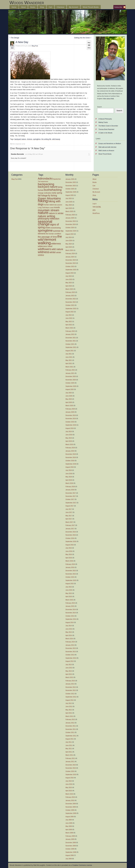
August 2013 (70, 661)
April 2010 (69, 791)
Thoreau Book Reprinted (106, 129)
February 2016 (70, 564)
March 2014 (69, 639)
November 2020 (71, 380)
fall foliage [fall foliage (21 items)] (43, 196)
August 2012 (70, 700)
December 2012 (71, 687)
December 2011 (71, 726)
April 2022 (69, 325)
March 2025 (69, 211)
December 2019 (71, 415)
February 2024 (70, 253)
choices (29, 139)
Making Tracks (103, 122)
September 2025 (71, 192)
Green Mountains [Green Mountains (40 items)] (49, 198)
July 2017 (69, 509)
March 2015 (69, 600)
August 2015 (70, 583)
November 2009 (71, 807)
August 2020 (70, 389)
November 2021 (71, 341)
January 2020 (70, 412)
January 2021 (70, 373)
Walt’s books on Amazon (106, 150)
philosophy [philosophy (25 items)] (44, 219)
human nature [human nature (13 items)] (49, 205)
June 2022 (69, 318)
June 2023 (69, 279)
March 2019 (69, 444)
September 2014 (71, 619)
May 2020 (69, 399)
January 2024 (70, 257)
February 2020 (70, 409)
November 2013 (71, 651)
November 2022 (71, 302)
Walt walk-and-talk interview (107, 147)
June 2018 (69, 474)
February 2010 (70, 797)
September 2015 (71, 580)
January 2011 (70, 761)
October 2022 (70, 305)
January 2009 (70, 839)
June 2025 (69, 202)
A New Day (22, 42)
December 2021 (71, 338)
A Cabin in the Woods (105, 133)
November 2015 (71, 574)
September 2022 (71, 308)
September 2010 (71, 774)
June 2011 (69, 745)
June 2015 (69, 590)
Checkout (61, 7)
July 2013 (69, 664)
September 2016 (71, 541)
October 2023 (70, 266)
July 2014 (69, 626)
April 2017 (69, 519)
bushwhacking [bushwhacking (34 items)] (53, 190)
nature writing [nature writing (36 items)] (46, 216)
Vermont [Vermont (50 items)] (50, 240)
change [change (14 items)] (41, 193)
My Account (73, 7)
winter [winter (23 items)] (53, 252)
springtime (37, 139)
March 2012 (69, 716)
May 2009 (69, 826)
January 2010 (70, 800)
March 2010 (69, 794)
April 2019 (69, 441)
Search (99, 107)
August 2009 (70, 817)
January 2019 (70, 451)
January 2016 (70, 567)
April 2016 (69, 558)
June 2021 (69, 357)
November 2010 (71, 768)
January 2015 (70, 606)
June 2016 (69, 551)
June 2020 (69, 396)
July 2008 (69, 859)
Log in (95, 204)
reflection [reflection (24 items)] (55, 219)
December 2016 (71, 532)
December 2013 (71, 648)
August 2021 (70, 351)
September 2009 (71, 813)
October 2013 (70, 655)
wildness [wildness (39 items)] (44, 252)
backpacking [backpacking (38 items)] (46, 184)
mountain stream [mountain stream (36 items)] (49, 210)
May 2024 (69, 244)
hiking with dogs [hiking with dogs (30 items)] (49, 203)
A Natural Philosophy (105, 119)
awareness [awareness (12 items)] (44, 181)
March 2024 (69, 250)
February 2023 (70, 292)
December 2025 (71, 182)
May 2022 (69, 321)
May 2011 (69, 748)
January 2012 (70, 723)
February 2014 (70, 642)
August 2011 (70, 739)
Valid (97, 207)
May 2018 (69, 477)
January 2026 (70, 179)
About (23, 7)
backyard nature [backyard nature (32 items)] (48, 187)
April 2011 (69, 752)
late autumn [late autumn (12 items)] (58, 205)
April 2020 (69, 402)
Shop (42, 7)
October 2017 (70, 499)
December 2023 (71, 260)
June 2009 (69, 823)
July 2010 (69, 781)
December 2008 (71, 842)
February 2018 (70, 486)
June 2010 (69, 784)
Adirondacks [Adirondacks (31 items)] (45, 178)
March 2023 (69, 289)
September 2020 (71, 386)
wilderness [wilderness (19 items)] (56, 244)
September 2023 (71, 270)
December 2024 (71, 221)
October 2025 (70, 189)
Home (14, 7)
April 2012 (69, 713)
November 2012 (71, 690)
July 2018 (69, 470)
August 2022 (70, 312)
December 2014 (71, 609)
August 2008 (70, 855)
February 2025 (70, 215)
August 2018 (70, 467)
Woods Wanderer (27, 3)
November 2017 (71, 496)
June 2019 (69, 435)
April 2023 (69, 286)
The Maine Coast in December (108, 126)
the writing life (46, 139)
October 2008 (70, 849)
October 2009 (70, 810)
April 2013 (69, 674)
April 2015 (69, 596)
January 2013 (70, 684)
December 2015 (71, 571)
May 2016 (69, 554)
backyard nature (20, 139)
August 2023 (70, 273)
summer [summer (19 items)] (57, 231)
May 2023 (69, 283)
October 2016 (70, 538)
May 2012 (69, 710)
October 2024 (70, 227)
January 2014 (70, 645)
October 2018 (70, 461)
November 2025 (71, 186)
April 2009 (69, 829)
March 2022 (69, 328)
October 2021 (70, 344)
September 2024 (71, 231)
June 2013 (69, 668)
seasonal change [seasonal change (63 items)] (45, 223)
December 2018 (71, 454)
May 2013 (69, 671)
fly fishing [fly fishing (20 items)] (53, 195)
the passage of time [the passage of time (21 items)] (47, 237)
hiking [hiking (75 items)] (43, 201)
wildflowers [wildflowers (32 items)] (44, 249)
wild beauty (56, 139)
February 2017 (70, 525)
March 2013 (69, 677)
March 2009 (69, 833)
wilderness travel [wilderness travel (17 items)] (45, 246)
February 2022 (70, 331)
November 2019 (71, 418)
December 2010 (71, 765)
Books (33, 7)
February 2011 (70, 758)
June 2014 (69, 629)
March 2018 (69, 483)
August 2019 (70, 428)
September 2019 (71, 425)
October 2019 (70, 422)
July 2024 (69, 237)
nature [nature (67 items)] (43, 213)
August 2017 (70, 506)
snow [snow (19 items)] (48, 228)
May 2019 (69, 438)
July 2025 (69, 198)
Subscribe (118, 7)
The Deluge (15, 38)
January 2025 (70, 218)
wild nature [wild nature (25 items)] (57, 249)
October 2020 (70, 383)
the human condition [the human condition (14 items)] (53, 234)
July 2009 (69, 820)
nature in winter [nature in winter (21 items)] (56, 213)
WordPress (96, 213)
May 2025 (69, 205)
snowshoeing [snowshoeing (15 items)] (56, 228)
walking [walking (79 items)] (44, 243)
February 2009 (70, 836)
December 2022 (71, 299)
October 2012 (70, 694)
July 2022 (69, 315)
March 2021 (69, 367)
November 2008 (71, 846)
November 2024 (71, 224)
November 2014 (71, 613)
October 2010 (70, 771)
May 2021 (69, 360)
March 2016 (69, 561)
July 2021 (69, 354)
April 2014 (69, 635)
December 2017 (71, 493)
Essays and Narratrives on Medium (110, 143)
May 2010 (69, 787)
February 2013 (70, 681)
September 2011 (71, 736)
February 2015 (70, 603)
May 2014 (69, 632)
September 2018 (71, 464)
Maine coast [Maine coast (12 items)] (49, 208)
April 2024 (69, 247)
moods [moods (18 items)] (57, 207)
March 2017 (69, 522)
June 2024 (69, 240)
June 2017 (69, 512)
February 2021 (70, 370)
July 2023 (69, 276)
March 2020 (69, 405)
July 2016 (69, 548)
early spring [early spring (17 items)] (57, 193)
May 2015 (69, 593)
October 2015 (70, 577)
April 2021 (69, 363)
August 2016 (70, 545)
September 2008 (71, 852)
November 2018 (71, 457)
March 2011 (69, 755)
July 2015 (69, 587)
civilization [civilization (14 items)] (48, 193)
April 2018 (69, 480)
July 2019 (69, 431)
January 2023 (70, 296)
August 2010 (70, 778)
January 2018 (70, 490)
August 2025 (70, 195)
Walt (12, 48)
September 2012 (71, 697)
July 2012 (69, 703)
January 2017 (70, 529)
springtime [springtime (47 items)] (45, 230)
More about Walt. (109, 99)
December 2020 (71, 376)
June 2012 (69, 706)
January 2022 (70, 334)
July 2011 (69, 742)
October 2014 (70, 616)
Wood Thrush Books (91, 7)
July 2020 (69, 393)
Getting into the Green (82, 38)
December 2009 (71, 804)
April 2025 (69, 208)
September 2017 (71, 503)
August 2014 (70, 622)
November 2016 (71, 535)
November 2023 (71, 263)
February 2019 (70, 448)
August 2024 (70, 234)
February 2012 (70, 719)
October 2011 (70, 732)
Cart (50, 7)
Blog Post (35, 46)
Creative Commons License (82, 865)
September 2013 (71, 658)
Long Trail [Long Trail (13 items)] (41, 208)
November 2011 (71, 729)
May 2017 (69, 516)
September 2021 (71, 347)
